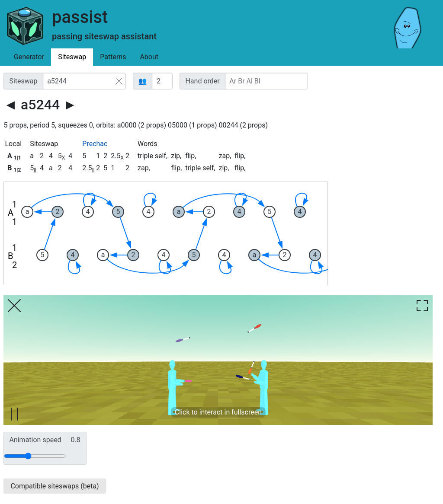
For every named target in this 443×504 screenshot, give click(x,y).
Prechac (95, 144)
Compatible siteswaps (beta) (55, 486)
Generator (29, 57)
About (149, 57)
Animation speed (45, 440)
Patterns (113, 57)
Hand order (202, 81)
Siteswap (72, 57)
